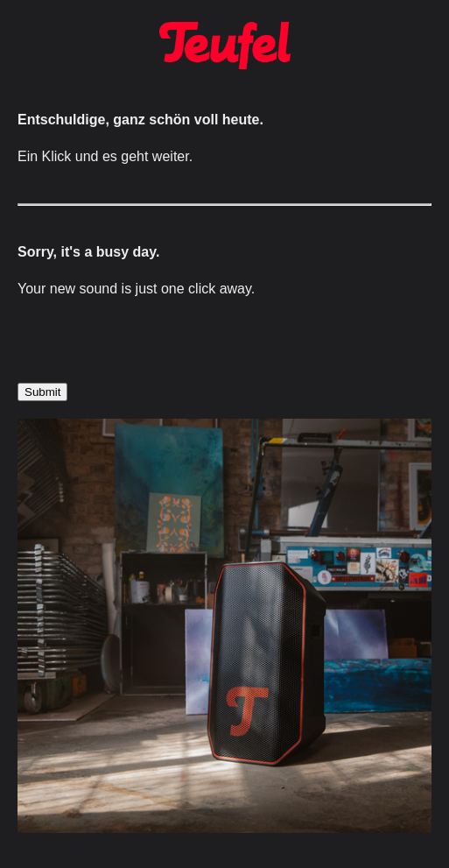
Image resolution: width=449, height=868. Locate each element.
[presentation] (151, 349)
